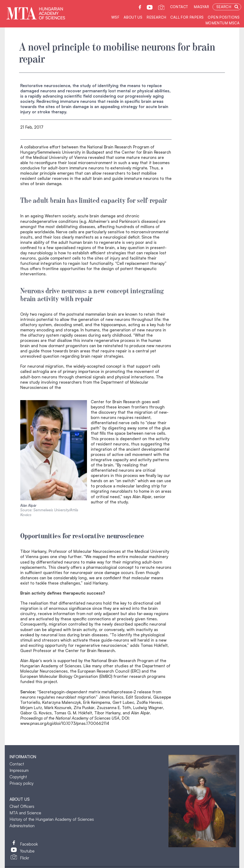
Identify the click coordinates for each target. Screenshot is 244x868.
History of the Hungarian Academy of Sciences (52, 819)
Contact (179, 7)
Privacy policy (22, 783)
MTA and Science (25, 813)
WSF (115, 17)
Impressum (19, 770)
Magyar (201, 7)
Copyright (18, 777)
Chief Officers (22, 806)
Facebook (29, 844)
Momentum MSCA (222, 23)
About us (133, 17)
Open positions (224, 17)
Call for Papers (187, 17)
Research (156, 17)
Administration (22, 826)
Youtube (27, 851)
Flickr (25, 858)
